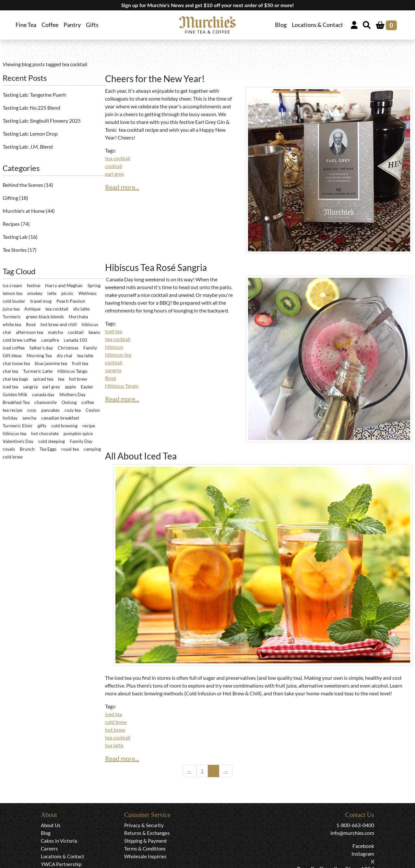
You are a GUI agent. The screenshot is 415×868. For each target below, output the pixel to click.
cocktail (114, 166)
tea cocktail (118, 158)
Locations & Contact (317, 25)
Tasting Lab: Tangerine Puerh (34, 95)
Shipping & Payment (146, 841)
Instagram (363, 854)
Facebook (363, 846)
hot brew (115, 730)
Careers (49, 849)
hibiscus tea (118, 355)
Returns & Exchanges (147, 833)
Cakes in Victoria (59, 841)
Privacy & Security (144, 825)
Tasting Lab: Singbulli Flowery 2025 (42, 121)
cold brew (116, 722)
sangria (113, 370)
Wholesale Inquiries (145, 856)
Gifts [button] (92, 25)
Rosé (111, 378)
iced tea (114, 331)
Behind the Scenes (23, 185)
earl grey (115, 174)
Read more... (122, 187)
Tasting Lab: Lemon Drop (30, 134)
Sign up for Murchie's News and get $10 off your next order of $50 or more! (208, 5)
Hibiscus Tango (122, 386)
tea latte (114, 745)
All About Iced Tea (141, 456)
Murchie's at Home (24, 211)
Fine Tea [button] (26, 25)
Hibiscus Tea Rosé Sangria (156, 267)
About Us (51, 825)
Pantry (72, 25)
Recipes (12, 224)
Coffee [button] (50, 25)
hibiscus (114, 347)
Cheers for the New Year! (155, 79)
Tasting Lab (16, 237)
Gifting (11, 198)
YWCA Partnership (61, 864)
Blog (281, 25)
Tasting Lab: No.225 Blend (31, 108)
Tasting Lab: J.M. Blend (28, 147)
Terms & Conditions (145, 849)
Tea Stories (15, 250)
